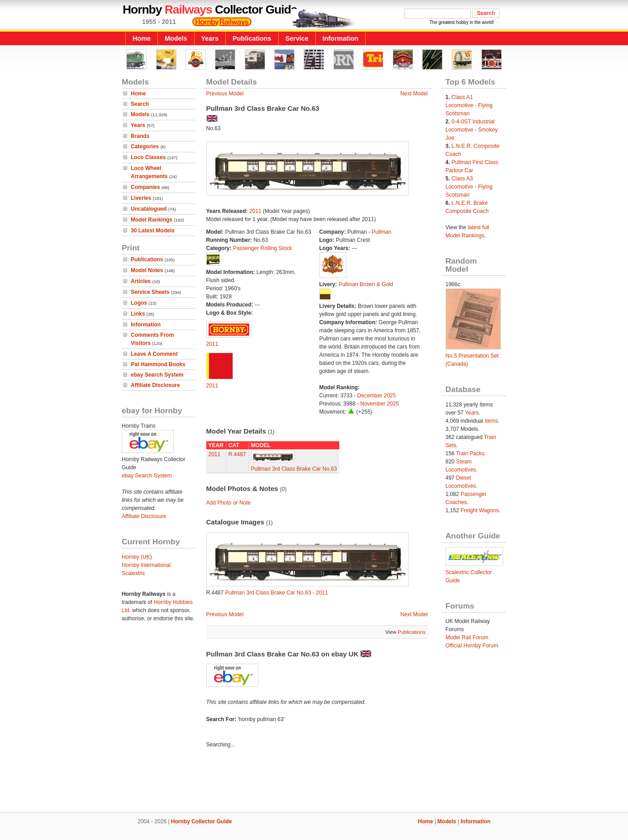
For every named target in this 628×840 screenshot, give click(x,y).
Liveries (141, 198)
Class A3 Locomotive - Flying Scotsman (469, 187)
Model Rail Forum (467, 637)
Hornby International (146, 565)
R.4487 (237, 454)
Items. (492, 421)
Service (297, 38)
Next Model (414, 94)
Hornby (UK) (137, 557)
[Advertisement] (314, 782)
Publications (252, 38)
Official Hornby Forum (472, 646)
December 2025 (377, 396)
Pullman (382, 232)
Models (176, 38)
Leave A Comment (154, 354)
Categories (145, 146)
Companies (145, 187)
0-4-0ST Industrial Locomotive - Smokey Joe (472, 130)
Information (340, 38)
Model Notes (147, 270)
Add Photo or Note (229, 503)
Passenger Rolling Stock (263, 248)
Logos (139, 303)
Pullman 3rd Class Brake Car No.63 (294, 469)
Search (140, 104)
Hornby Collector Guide (202, 821)
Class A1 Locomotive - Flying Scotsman (469, 105)
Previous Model (225, 94)
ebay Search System (157, 375)
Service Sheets (150, 292)
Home (142, 38)
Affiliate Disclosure (155, 385)
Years (210, 38)
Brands (140, 136)
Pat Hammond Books (158, 364)
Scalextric (133, 573)
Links (138, 314)
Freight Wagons (480, 510)
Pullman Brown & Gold (366, 284)
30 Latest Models (153, 231)
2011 (255, 211)
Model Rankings (152, 220)
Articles (141, 281)
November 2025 (379, 404)
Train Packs (470, 453)
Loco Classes (148, 157)
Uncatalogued (149, 209)
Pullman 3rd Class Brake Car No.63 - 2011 (277, 593)
